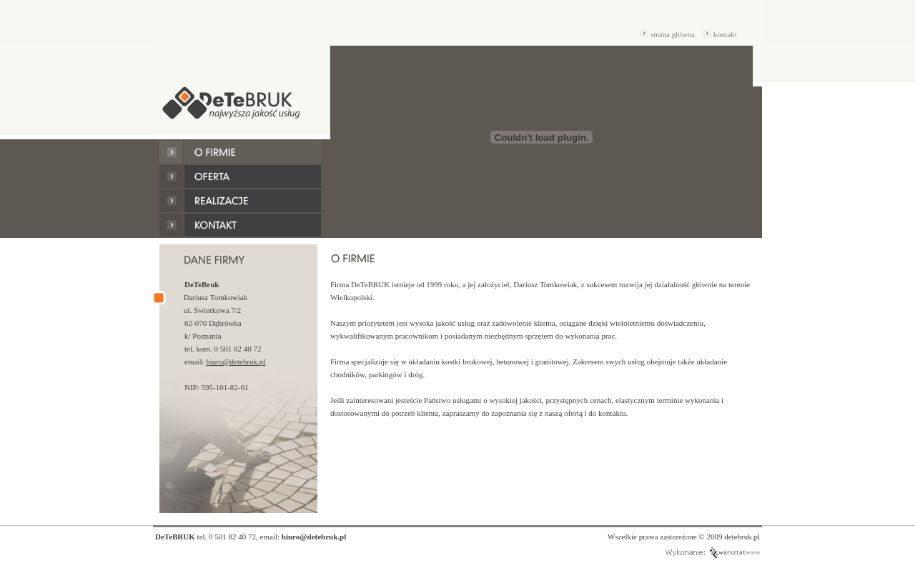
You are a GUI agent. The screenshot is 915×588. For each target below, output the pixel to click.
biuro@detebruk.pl (236, 362)
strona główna (667, 34)
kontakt (720, 34)
